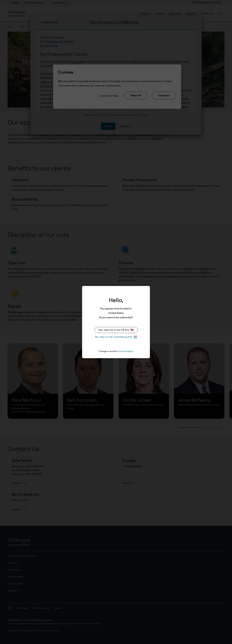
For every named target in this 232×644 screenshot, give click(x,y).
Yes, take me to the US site (116, 330)
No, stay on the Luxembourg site (116, 337)
